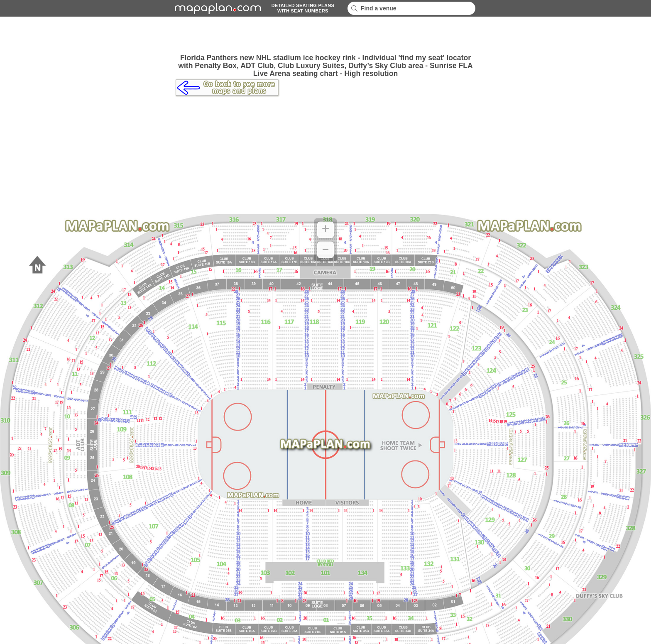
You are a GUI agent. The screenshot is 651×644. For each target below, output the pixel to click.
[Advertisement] (325, 35)
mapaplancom (217, 8)
